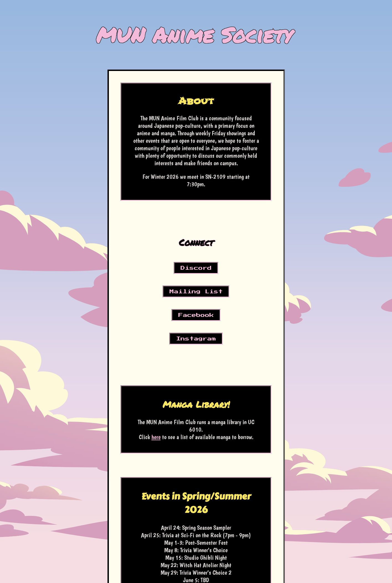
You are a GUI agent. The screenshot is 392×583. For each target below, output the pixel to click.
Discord (196, 268)
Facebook (196, 315)
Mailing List (196, 292)
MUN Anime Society (194, 35)
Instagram (196, 339)
